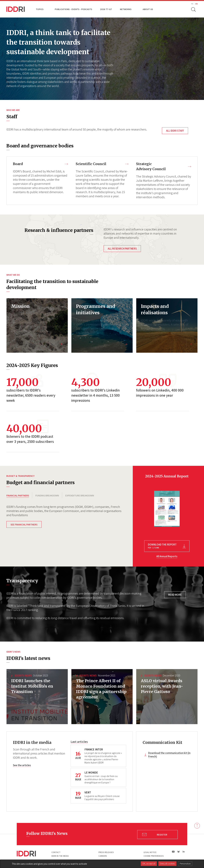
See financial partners (24, 526)
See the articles (22, 766)
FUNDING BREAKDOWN (47, 496)
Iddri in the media (60, 856)
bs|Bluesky (179, 852)
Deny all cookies (167, 864)
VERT (88, 793)
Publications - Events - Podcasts (73, 9)
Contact (56, 853)
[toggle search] (193, 9)
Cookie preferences (154, 856)
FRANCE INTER (94, 750)
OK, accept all (149, 864)
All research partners (122, 249)
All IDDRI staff (175, 131)
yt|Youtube (173, 852)
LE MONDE (91, 773)
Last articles (79, 742)
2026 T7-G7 (106, 9)
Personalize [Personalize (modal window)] (185, 864)
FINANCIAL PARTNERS (18, 496)
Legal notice (150, 853)
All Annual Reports (167, 557)
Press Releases (106, 853)
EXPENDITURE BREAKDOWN (80, 496)
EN (197, 4)
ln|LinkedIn (184, 852)
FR (192, 4)
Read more (175, 595)
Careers (103, 856)
